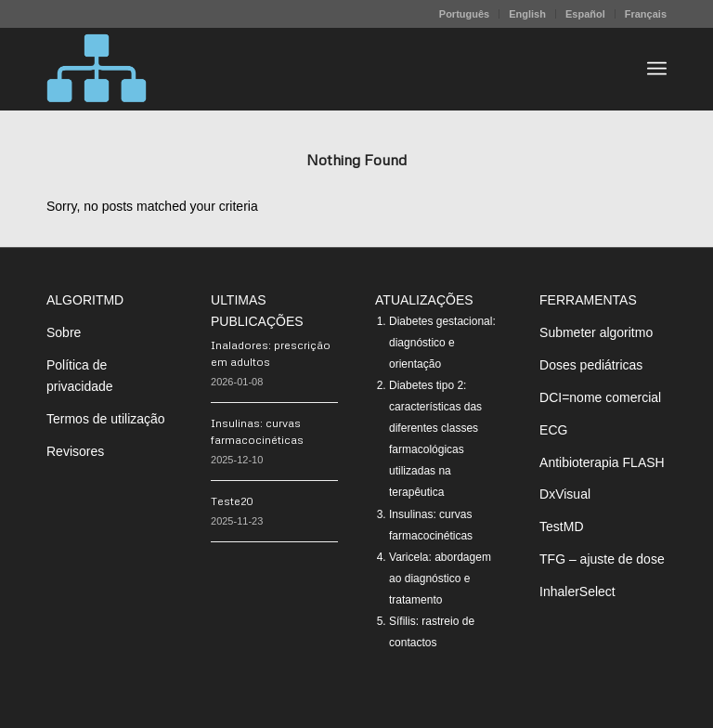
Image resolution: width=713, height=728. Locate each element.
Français (646, 14)
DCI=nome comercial (600, 397)
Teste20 (232, 501)
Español (585, 14)
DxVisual (565, 494)
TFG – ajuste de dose (602, 559)
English (527, 14)
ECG (553, 430)
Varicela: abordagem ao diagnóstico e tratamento (440, 578)
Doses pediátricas (591, 365)
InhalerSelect (577, 591)
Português (464, 14)
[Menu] (657, 69)
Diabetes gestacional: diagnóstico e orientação (442, 343)
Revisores (75, 451)
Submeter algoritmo (596, 332)
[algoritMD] (97, 69)
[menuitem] (465, 14)
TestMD (561, 526)
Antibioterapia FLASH (602, 462)
